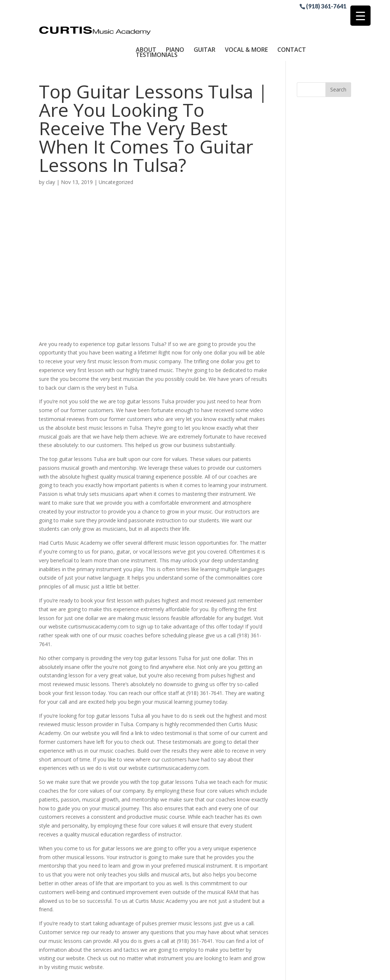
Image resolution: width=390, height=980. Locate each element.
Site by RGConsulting (255, 970)
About (146, 19)
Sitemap (211, 970)
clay (50, 152)
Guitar (205, 19)
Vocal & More (246, 19)
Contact (292, 19)
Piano (175, 19)
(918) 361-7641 (326, 6)
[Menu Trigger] (360, 16)
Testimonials (157, 25)
